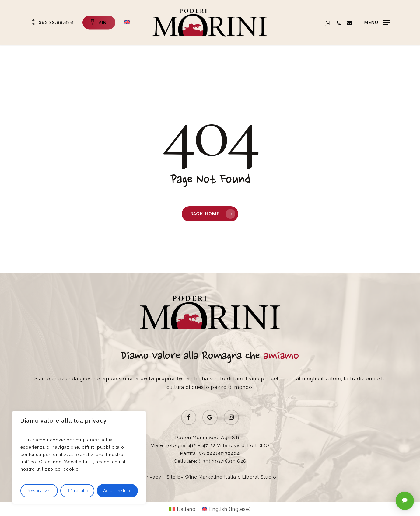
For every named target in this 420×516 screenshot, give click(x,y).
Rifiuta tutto (77, 491)
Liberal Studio (259, 477)
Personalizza (39, 491)
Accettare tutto (117, 491)
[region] (79, 457)
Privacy (152, 477)
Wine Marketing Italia (210, 477)
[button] (377, 23)
